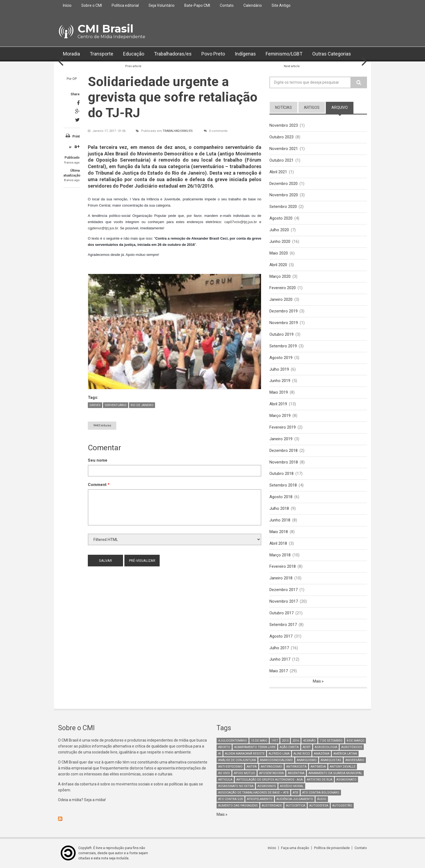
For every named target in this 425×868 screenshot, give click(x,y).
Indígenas (245, 54)
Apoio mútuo (244, 773)
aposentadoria (271, 773)
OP (75, 79)
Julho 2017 (279, 648)
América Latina (345, 754)
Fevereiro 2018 (283, 567)
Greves (95, 405)
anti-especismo (230, 767)
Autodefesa (319, 806)
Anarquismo (307, 760)
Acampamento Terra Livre (255, 747)
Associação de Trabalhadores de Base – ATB (253, 793)
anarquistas (331, 760)
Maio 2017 (279, 671)
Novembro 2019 (284, 323)
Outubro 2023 (281, 137)
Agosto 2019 (281, 358)
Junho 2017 (280, 660)
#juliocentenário (233, 741)
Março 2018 (280, 555)
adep (307, 747)
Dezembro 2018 (284, 451)
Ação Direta (289, 747)
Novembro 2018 (284, 462)
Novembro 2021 (284, 149)
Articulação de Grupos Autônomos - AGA (270, 780)
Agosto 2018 (281, 497)
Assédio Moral (292, 786)
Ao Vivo (224, 773)
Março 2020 (280, 276)
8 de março (355, 741)
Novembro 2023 (284, 125)
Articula (225, 780)
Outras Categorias (332, 54)
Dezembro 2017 (284, 590)
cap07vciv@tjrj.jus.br (241, 222)
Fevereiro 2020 (283, 288)
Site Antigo (281, 5)
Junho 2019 (280, 381)
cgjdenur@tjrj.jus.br (103, 228)
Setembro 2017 (283, 625)
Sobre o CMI (92, 5)
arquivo (340, 107)
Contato (227, 5)
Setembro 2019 (283, 346)
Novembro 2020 (284, 195)
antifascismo (271, 767)
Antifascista (296, 767)
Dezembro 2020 (284, 184)
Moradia (71, 54)
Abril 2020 (278, 265)
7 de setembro (331, 741)
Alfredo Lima (279, 754)
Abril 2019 (278, 404)
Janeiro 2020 (281, 300)
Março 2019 (280, 416)
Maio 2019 (279, 393)
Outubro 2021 (281, 160)
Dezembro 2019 (284, 311)
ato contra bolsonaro (321, 793)
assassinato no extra (236, 786)
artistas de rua (320, 780)
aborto (224, 747)
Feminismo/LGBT (284, 54)
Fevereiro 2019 (283, 427)
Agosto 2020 (281, 218)
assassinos (267, 786)
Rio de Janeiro (142, 405)
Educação (134, 54)
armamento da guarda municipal (335, 773)
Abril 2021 (278, 172)
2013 (285, 741)
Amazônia (322, 754)
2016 (296, 741)
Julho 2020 (279, 230)
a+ (77, 146)
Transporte (102, 54)
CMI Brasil (105, 29)
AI (220, 754)
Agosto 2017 (281, 636)
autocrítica (296, 806)
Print (76, 136)
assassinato (346, 780)
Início (67, 5)
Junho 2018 (280, 520)
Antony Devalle (343, 767)
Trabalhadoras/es (173, 54)
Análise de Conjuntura (237, 760)
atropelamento (260, 799)
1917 (275, 741)
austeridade (272, 806)
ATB (295, 793)
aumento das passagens (238, 806)
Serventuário (116, 405)
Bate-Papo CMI (197, 5)
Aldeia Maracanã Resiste (245, 754)
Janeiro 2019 (281, 439)
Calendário (253, 5)
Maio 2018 (279, 532)
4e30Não (309, 741)
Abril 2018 (278, 543)
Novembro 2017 (284, 602)
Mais (317, 681)
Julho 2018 (279, 509)
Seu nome (98, 460)
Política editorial (125, 5)
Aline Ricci (302, 754)
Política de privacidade (332, 848)
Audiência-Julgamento (295, 799)
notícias (284, 107)
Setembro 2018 (283, 485)
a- (71, 147)
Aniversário (355, 760)
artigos (312, 107)
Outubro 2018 (281, 474)
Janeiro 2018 (281, 578)
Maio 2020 (279, 253)
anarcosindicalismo (276, 760)
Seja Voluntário (162, 5)
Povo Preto (213, 54)
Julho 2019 (279, 369)
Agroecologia (326, 747)
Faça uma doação (295, 848)
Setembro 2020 (283, 207)
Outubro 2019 (281, 334)
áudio (322, 799)
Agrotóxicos (352, 747)
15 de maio (259, 741)
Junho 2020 (280, 242)
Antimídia (318, 767)
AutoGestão (342, 806)
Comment (99, 485)
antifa (252, 767)
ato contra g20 (231, 799)
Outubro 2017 (281, 613)
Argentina (296, 773)
